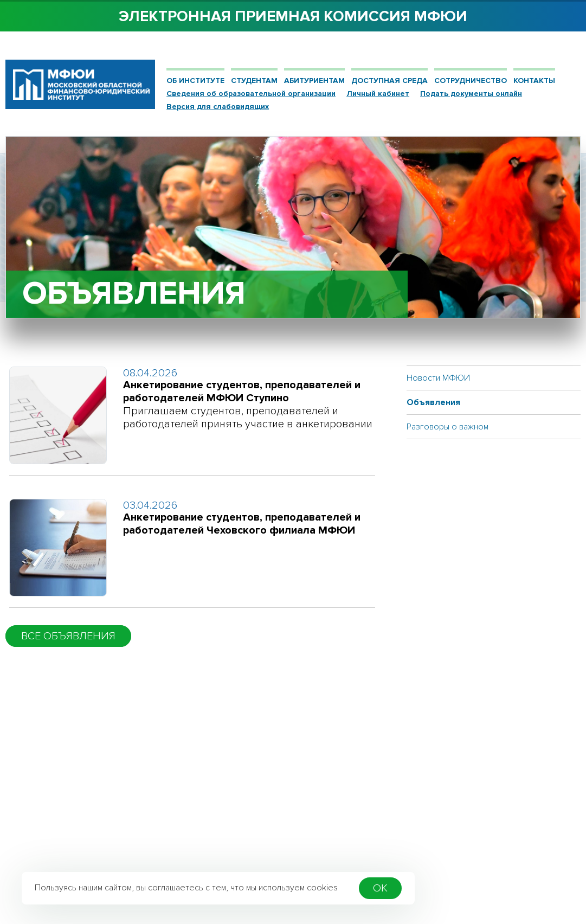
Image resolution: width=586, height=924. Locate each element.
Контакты (534, 81)
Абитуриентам (314, 81)
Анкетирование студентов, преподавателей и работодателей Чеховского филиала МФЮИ (242, 524)
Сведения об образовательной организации (251, 94)
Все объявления (68, 636)
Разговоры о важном (447, 427)
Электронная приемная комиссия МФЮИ (293, 16)
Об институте (195, 81)
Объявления (433, 402)
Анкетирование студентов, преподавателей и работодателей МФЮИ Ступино (242, 392)
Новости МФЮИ (438, 378)
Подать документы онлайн (471, 94)
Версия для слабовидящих (218, 107)
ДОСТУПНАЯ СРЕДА (389, 81)
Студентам (254, 81)
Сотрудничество (471, 81)
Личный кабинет (378, 94)
